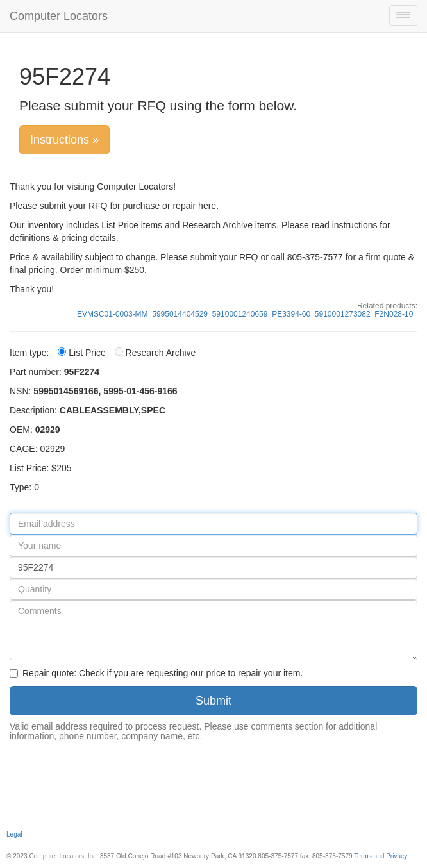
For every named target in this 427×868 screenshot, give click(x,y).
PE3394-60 (291, 314)
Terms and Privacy (381, 856)
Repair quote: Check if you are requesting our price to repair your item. (156, 673)
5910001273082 (343, 314)
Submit (213, 701)
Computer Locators (59, 16)
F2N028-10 (394, 314)
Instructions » (64, 140)
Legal (14, 834)
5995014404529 (180, 314)
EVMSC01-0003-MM (113, 314)
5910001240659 (240, 314)
